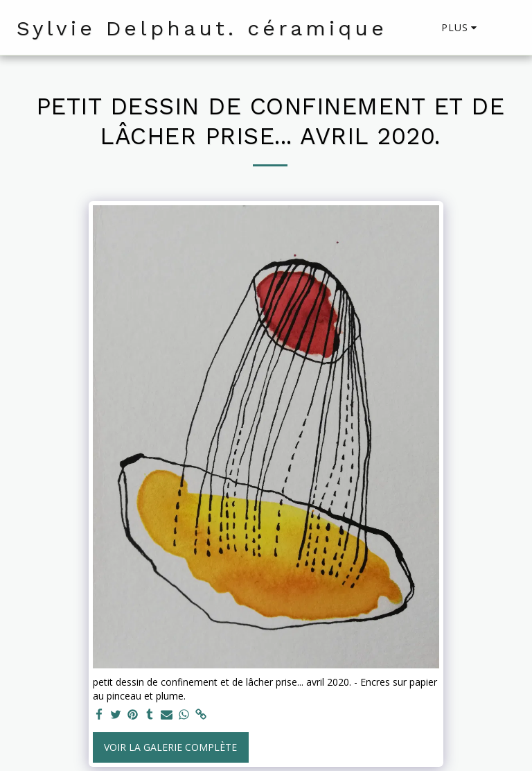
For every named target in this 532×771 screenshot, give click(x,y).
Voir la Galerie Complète (170, 747)
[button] (505, 28)
